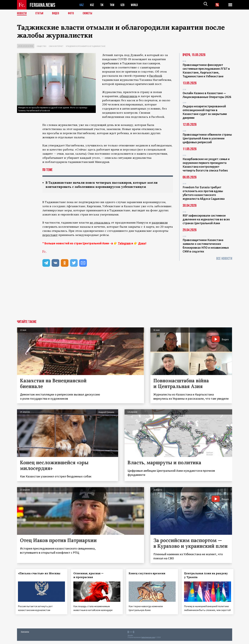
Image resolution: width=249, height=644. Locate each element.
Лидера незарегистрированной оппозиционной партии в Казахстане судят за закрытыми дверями (205, 112)
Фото (72, 13)
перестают (50, 235)
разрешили (160, 223)
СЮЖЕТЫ (89, 13)
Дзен (142, 244)
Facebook (156, 76)
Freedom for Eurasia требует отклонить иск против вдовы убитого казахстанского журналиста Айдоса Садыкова (204, 193)
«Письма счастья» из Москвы (41, 574)
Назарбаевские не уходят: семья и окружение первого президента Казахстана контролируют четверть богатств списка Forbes (206, 165)
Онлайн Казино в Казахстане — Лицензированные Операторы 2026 (207, 95)
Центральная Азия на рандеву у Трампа (207, 576)
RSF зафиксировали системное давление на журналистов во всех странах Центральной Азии (206, 219)
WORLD (135, 5)
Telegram (124, 244)
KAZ (82, 5)
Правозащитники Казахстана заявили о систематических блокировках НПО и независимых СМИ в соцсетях (206, 246)
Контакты (25, 635)
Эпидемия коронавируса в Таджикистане (86, 46)
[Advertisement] (124, 296)
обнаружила (128, 96)
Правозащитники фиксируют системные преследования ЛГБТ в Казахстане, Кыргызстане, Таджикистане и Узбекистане (206, 70)
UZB (123, 5)
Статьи (40, 13)
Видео (57, 13)
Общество (42, 46)
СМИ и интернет (56, 46)
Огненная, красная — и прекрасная (90, 576)
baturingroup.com (148, 641)
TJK (102, 5)
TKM (113, 5)
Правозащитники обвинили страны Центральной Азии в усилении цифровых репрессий (207, 138)
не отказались (100, 223)
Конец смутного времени (148, 574)
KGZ (92, 5)
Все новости (224, 259)
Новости (22, 13)
